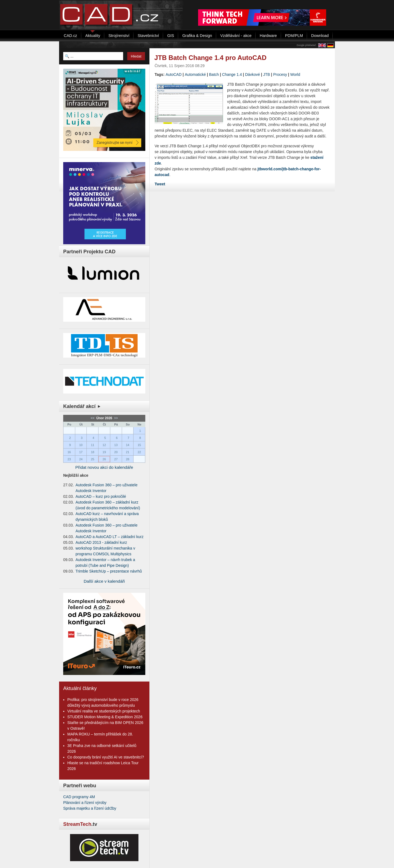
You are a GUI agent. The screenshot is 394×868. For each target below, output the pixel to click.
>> (115, 418)
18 (92, 452)
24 (81, 459)
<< (93, 418)
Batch (214, 74)
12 (104, 445)
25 (92, 459)
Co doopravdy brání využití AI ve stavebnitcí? (106, 757)
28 (128, 459)
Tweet (160, 184)
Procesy (280, 74)
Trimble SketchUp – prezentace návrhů (109, 571)
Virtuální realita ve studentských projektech (104, 711)
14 (128, 445)
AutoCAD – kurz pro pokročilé (101, 496)
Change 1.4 (232, 74)
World (295, 74)
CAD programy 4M (79, 797)
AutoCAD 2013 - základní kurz (101, 542)
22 (139, 452)
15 (139, 445)
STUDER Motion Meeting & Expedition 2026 (105, 717)
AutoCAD (173, 74)
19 (104, 452)
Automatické (195, 74)
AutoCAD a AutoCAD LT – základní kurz (110, 537)
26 (104, 459)
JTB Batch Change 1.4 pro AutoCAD (210, 58)
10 (81, 445)
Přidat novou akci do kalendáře (104, 467)
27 (116, 459)
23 (69, 459)
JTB (267, 74)
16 (69, 452)
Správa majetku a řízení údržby (90, 808)
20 (116, 452)
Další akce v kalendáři (104, 581)
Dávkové (253, 74)
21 (128, 452)
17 (81, 452)
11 (92, 445)
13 (116, 445)
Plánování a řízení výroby (85, 803)
